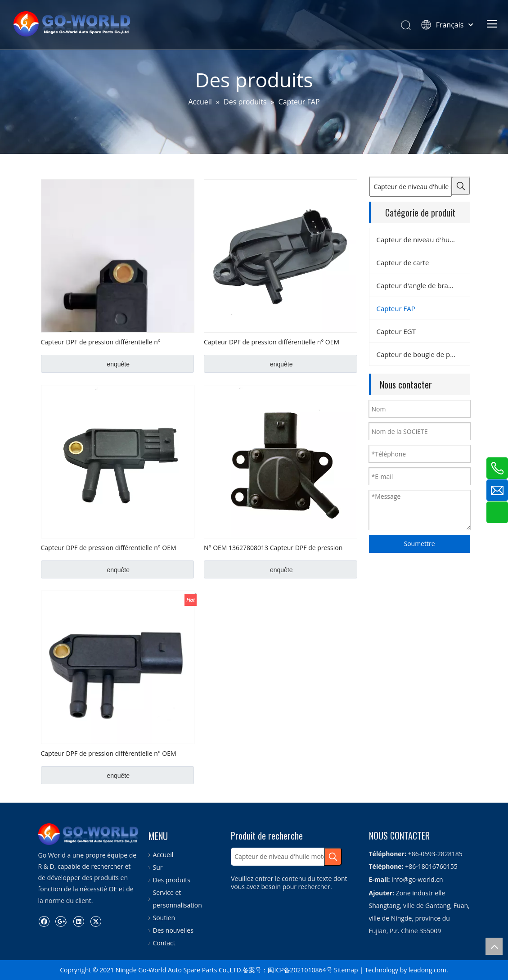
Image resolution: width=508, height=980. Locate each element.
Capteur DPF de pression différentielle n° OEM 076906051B (109, 753)
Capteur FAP (396, 308)
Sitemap (346, 970)
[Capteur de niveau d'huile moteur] (411, 187)
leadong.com (427, 970)
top (494, 946)
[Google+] (61, 914)
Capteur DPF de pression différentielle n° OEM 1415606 (272, 342)
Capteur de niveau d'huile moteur (423, 239)
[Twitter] (96, 914)
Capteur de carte (403, 262)
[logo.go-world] (45, 831)
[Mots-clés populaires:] (461, 186)
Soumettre (419, 544)
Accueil (163, 855)
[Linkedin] (79, 914)
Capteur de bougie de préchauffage (423, 354)
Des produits (172, 880)
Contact (164, 943)
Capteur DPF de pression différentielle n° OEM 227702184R (109, 547)
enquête (118, 364)
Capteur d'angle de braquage (422, 285)
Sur (158, 867)
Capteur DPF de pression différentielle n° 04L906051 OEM (101, 342)
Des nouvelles (173, 930)
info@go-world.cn (417, 879)
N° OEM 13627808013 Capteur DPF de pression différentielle (273, 547)
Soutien (164, 918)
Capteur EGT (396, 331)
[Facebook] (44, 914)
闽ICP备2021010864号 (300, 970)
